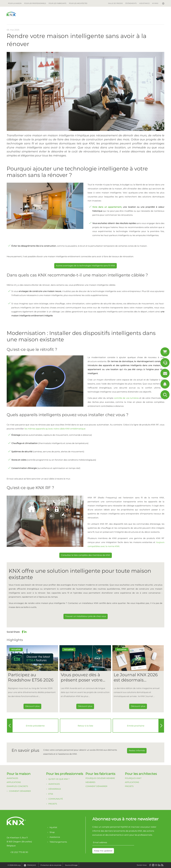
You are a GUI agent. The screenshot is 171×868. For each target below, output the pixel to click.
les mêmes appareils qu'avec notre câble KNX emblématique (55, 429)
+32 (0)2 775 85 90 (17, 852)
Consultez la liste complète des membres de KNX (86, 555)
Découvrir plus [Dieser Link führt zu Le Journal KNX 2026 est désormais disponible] (138, 706)
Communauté (56, 799)
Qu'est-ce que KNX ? (59, 779)
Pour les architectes (78, 3)
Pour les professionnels (35, 3)
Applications (14, 782)
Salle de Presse (115, 3)
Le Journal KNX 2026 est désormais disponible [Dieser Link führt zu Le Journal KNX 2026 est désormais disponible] (136, 677)
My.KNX (53, 827)
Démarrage (55, 789)
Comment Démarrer (96, 786)
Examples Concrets (17, 786)
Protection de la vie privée (51, 865)
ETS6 (51, 794)
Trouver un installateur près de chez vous (86, 616)
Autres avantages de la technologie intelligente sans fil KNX (85, 266)
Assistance (144, 3)
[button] (23, 632)
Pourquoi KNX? (133, 778)
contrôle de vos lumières (126, 398)
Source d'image (71, 865)
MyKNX (155, 3)
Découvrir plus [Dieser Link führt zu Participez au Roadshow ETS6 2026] (32, 706)
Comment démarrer (20, 791)
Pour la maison (15, 3)
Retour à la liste (85, 726)
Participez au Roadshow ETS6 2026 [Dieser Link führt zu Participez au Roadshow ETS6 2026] (31, 677)
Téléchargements (58, 842)
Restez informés (137, 750)
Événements (131, 3)
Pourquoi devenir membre (100, 778)
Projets (53, 804)
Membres (90, 782)
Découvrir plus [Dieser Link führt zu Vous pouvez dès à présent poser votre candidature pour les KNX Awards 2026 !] (85, 706)
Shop (52, 832)
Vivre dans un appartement (107, 207)
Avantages (12, 778)
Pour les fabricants (57, 3)
